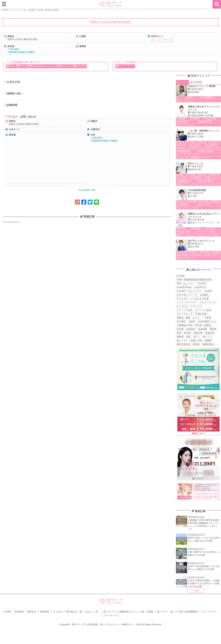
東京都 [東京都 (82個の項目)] (187, 333)
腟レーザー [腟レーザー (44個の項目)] (182, 341)
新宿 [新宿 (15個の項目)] (179, 333)
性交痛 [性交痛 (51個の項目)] (180, 329)
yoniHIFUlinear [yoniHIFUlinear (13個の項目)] (184, 287)
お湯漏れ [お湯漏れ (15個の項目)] (204, 295)
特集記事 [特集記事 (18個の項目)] (198, 333)
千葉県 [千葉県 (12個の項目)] (208, 318)
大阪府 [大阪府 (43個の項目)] (192, 322)
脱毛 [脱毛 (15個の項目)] (188, 337)
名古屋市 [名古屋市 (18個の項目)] (181, 322)
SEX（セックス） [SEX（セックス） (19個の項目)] (186, 283)
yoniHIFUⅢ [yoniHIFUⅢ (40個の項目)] (200, 287)
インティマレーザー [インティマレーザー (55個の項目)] (187, 302)
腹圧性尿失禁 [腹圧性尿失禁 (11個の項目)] (184, 344)
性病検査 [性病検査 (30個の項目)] (203, 329)
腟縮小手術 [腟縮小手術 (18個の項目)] (196, 341)
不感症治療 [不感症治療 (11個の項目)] (201, 314)
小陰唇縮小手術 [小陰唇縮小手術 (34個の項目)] (185, 325)
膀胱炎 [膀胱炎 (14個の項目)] (196, 344)
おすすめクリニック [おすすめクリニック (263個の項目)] (187, 295)
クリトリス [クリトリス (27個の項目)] (196, 306)
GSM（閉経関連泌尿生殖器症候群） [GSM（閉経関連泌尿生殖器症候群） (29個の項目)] (195, 280)
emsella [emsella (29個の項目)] (181, 276)
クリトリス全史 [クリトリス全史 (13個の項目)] (185, 310)
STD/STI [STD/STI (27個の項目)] (202, 283)
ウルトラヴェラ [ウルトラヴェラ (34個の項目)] (208, 302)
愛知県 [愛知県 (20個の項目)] (213, 329)
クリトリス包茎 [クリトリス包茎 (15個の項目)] (203, 310)
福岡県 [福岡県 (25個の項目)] (180, 337)
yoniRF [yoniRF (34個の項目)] (208, 291)
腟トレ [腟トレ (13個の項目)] (197, 337)
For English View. (87, 190)
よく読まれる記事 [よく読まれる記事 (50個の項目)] (200, 299)
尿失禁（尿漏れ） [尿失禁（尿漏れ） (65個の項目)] (204, 325)
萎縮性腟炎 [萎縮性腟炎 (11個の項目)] (208, 344)
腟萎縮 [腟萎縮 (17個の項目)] (208, 341)
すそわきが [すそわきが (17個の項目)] (182, 299)
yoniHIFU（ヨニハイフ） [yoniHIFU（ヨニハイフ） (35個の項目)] (189, 291)
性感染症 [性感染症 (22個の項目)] (191, 329)
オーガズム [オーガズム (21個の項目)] (182, 306)
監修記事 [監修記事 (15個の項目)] (210, 333)
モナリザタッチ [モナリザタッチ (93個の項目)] (185, 314)
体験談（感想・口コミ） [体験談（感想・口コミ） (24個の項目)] (189, 318)
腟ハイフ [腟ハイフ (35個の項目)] (207, 337)
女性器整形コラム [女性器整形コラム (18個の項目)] (207, 322)
